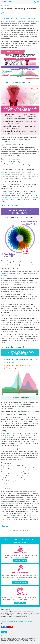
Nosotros (4, 621)
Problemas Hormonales (20, 583)
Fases (16, 19)
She (6, 2)
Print (12, 530)
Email (16, 530)
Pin (31, 530)
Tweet (26, 530)
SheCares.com (12, 636)
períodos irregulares (7, 193)
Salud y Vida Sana (20, 603)
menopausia (5, 174)
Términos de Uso (19, 621)
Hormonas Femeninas (20, 561)
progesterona (34, 470)
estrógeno (8, 436)
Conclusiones (31, 19)
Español (4, 632)
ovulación (4, 275)
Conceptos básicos (7, 19)
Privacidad (10, 621)
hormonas (20, 404)
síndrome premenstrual (13, 197)
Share (21, 530)
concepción (11, 504)
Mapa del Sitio (28, 621)
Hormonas (22, 19)
